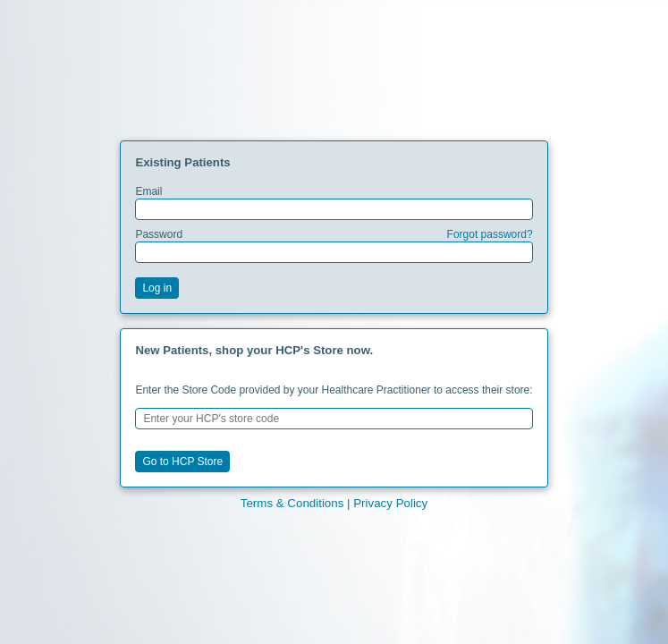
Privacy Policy (390, 503)
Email (334, 203)
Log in (157, 288)
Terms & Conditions (292, 503)
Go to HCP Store (182, 462)
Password (334, 246)
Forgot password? (490, 234)
